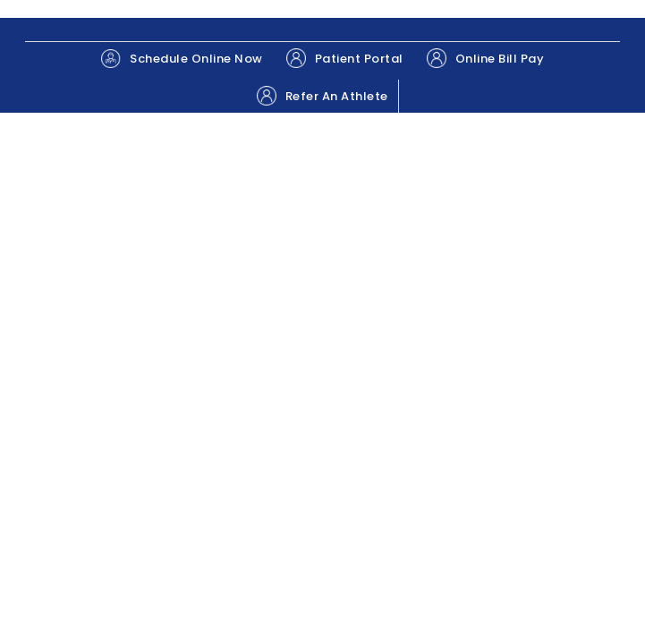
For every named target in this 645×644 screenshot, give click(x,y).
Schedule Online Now (182, 59)
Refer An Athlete (322, 96)
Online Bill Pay (486, 58)
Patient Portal (345, 58)
